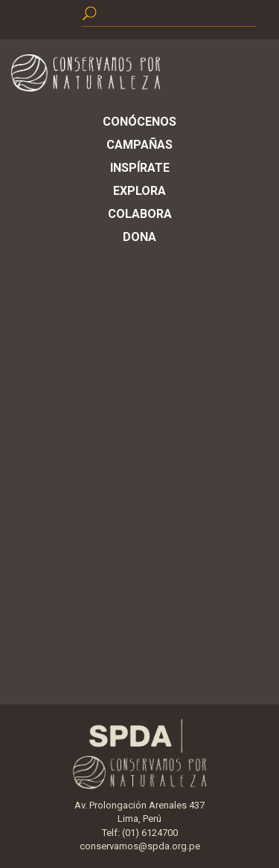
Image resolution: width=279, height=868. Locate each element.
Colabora (140, 214)
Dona (139, 237)
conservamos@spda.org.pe (140, 846)
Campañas (139, 145)
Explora (139, 191)
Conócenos (139, 122)
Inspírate (140, 168)
